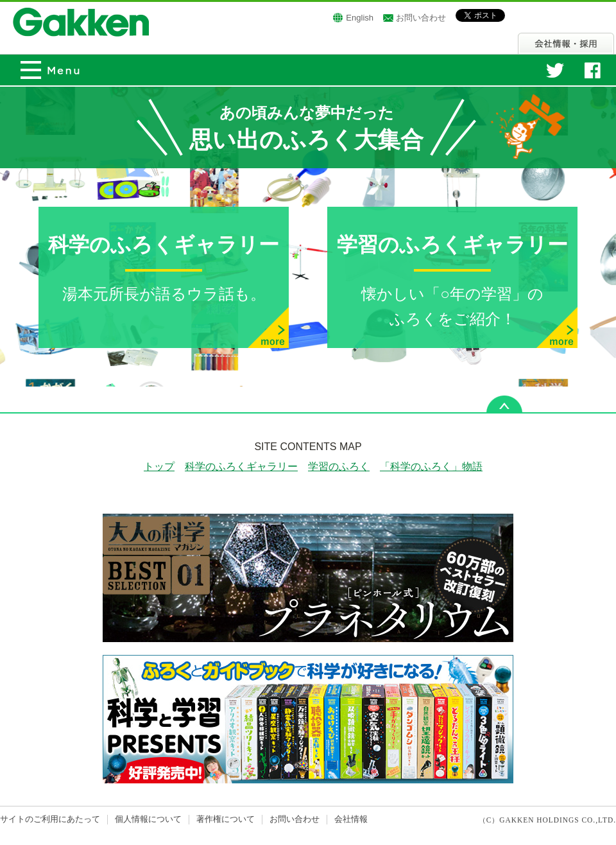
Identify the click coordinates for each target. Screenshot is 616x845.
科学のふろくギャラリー (241, 466)
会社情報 (566, 43)
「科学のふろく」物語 (431, 466)
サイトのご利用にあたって (50, 819)
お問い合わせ (421, 18)
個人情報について (148, 819)
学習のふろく (339, 466)
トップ (159, 466)
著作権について (226, 819)
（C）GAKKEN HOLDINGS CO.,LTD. (547, 820)
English (360, 18)
